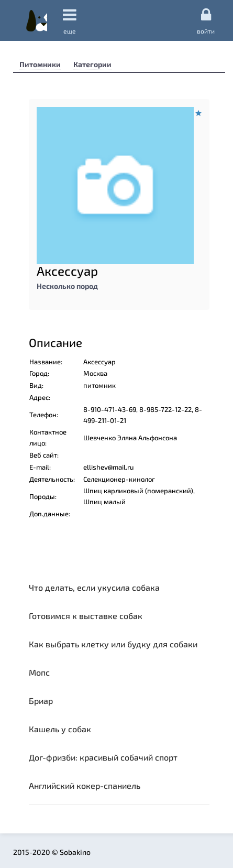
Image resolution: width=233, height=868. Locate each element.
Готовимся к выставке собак (86, 616)
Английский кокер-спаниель (85, 785)
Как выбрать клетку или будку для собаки (113, 644)
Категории (92, 64)
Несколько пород (67, 286)
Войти (206, 20)
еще (70, 21)
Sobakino (37, 20)
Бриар (41, 701)
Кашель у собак (60, 729)
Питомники (40, 64)
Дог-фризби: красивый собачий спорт (103, 757)
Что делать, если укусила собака (94, 587)
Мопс (39, 672)
